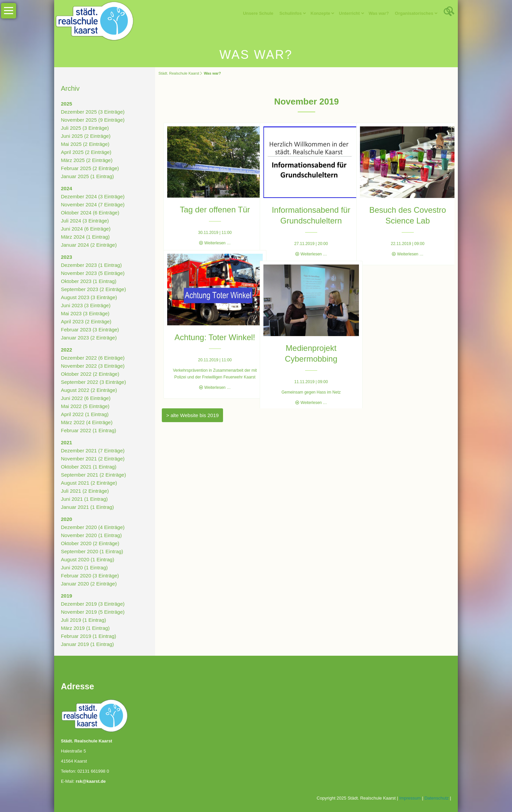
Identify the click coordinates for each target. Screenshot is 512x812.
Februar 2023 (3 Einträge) (90, 330)
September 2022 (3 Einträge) (93, 382)
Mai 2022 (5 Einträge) (85, 406)
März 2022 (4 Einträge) (87, 422)
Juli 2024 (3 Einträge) (85, 221)
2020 (66, 519)
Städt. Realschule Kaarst (179, 73)
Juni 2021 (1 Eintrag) (84, 499)
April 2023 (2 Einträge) (86, 321)
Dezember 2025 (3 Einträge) (93, 112)
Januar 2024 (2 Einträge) (89, 245)
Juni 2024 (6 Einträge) (86, 229)
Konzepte (320, 13)
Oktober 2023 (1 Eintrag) (89, 281)
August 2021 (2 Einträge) (89, 483)
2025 (66, 104)
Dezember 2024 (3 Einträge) (93, 196)
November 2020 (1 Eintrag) (91, 535)
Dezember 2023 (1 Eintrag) (91, 265)
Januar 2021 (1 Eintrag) (87, 507)
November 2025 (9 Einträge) (93, 120)
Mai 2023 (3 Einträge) (85, 313)
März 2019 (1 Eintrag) (85, 628)
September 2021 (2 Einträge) (93, 475)
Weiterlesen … (213, 236)
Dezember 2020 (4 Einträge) (93, 527)
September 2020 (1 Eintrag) (92, 551)
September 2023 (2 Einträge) (93, 289)
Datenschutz (437, 798)
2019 (66, 596)
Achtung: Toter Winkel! (210, 330)
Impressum (410, 798)
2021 (66, 442)
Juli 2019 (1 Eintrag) (83, 620)
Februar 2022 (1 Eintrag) (88, 430)
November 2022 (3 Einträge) (93, 366)
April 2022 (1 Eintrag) (85, 414)
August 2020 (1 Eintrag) (87, 559)
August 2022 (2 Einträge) (89, 390)
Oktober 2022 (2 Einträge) (90, 374)
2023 (66, 257)
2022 (66, 350)
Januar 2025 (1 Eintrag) (87, 176)
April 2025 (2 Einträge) (86, 152)
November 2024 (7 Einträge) (93, 205)
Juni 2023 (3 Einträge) (86, 305)
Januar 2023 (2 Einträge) (89, 338)
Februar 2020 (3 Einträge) (90, 576)
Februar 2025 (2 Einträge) (90, 168)
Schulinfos (291, 13)
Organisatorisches (414, 13)
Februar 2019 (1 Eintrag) (88, 636)
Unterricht (350, 13)
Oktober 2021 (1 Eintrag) (89, 467)
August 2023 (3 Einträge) (89, 297)
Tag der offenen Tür (210, 202)
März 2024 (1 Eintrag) (85, 237)
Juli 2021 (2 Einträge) (85, 491)
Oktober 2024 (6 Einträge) (90, 213)
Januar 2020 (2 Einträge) (89, 584)
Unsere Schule (258, 13)
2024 (66, 188)
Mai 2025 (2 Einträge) (85, 144)
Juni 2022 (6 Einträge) (86, 398)
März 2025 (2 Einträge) (87, 160)
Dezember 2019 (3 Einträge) (93, 604)
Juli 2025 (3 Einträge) (85, 128)
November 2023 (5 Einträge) (93, 273)
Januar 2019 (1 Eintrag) (87, 644)
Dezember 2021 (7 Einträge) (93, 451)
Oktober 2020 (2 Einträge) (90, 543)
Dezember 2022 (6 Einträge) (93, 358)
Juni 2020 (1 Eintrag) (84, 567)
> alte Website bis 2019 (192, 415)
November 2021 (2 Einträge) (93, 459)
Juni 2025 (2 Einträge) (86, 136)
